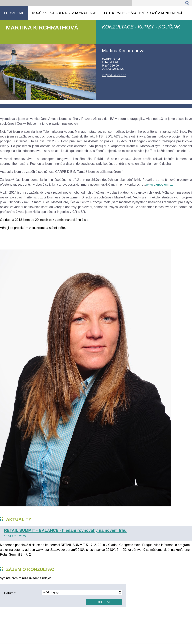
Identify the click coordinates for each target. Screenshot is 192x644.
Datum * (10, 593)
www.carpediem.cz (159, 185)
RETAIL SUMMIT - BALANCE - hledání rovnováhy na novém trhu (65, 530)
